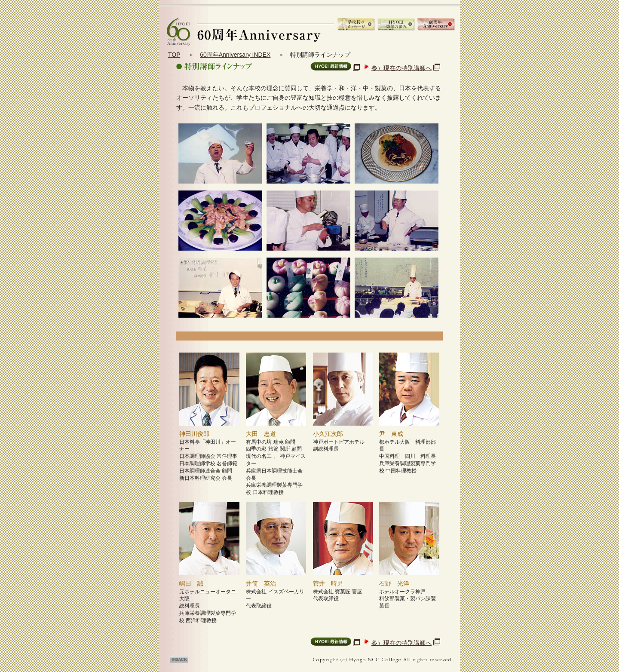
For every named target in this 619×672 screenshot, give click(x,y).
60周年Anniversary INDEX (235, 55)
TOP (174, 55)
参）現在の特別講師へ (401, 68)
